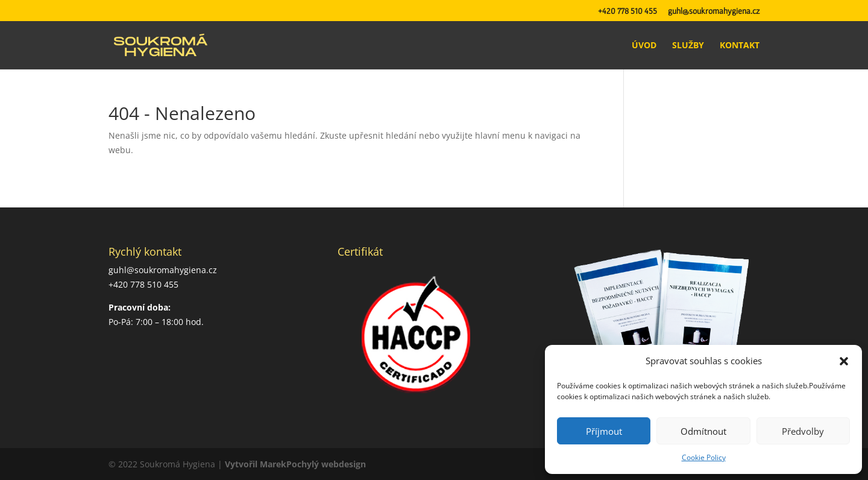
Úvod (644, 46)
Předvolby (803, 431)
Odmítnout (703, 431)
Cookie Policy (704, 457)
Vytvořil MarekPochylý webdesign (295, 464)
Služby (688, 46)
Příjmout (604, 431)
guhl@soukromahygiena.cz (714, 11)
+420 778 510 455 (627, 11)
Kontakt (740, 46)
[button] (844, 361)
